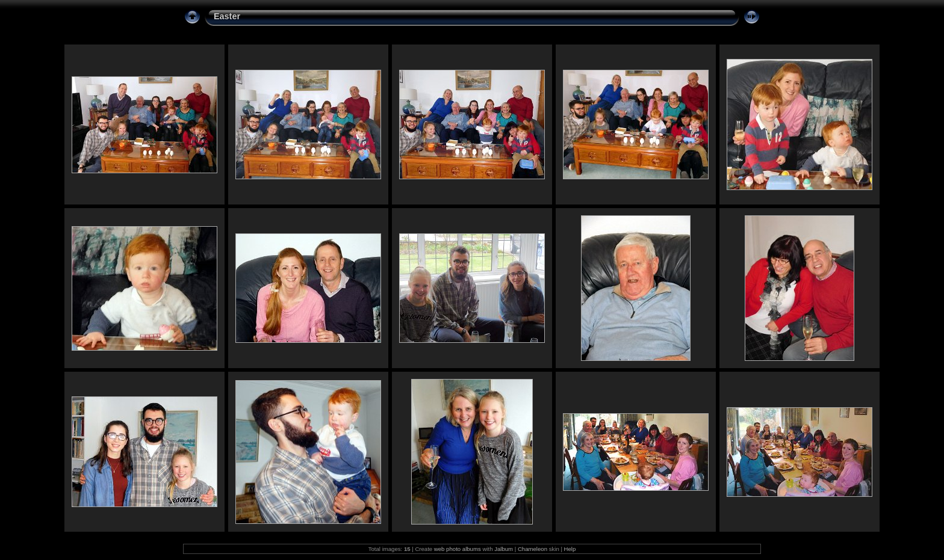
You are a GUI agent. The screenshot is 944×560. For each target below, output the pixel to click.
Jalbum (504, 549)
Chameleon (533, 549)
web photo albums (458, 549)
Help (570, 549)
